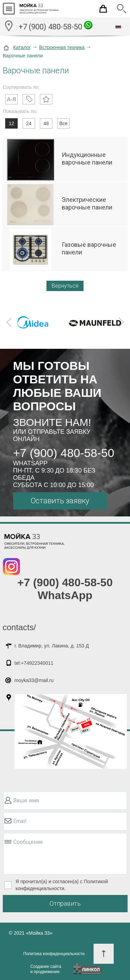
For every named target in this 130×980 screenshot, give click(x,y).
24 (29, 123)
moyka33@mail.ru (34, 680)
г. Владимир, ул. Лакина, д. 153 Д (52, 646)
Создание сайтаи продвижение (46, 969)
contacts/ (19, 627)
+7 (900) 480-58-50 (56, 26)
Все (63, 123)
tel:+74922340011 (34, 663)
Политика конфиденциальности (54, 954)
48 (46, 123)
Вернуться (65, 286)
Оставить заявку (60, 501)
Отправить (65, 903)
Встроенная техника (62, 47)
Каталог (22, 47)
